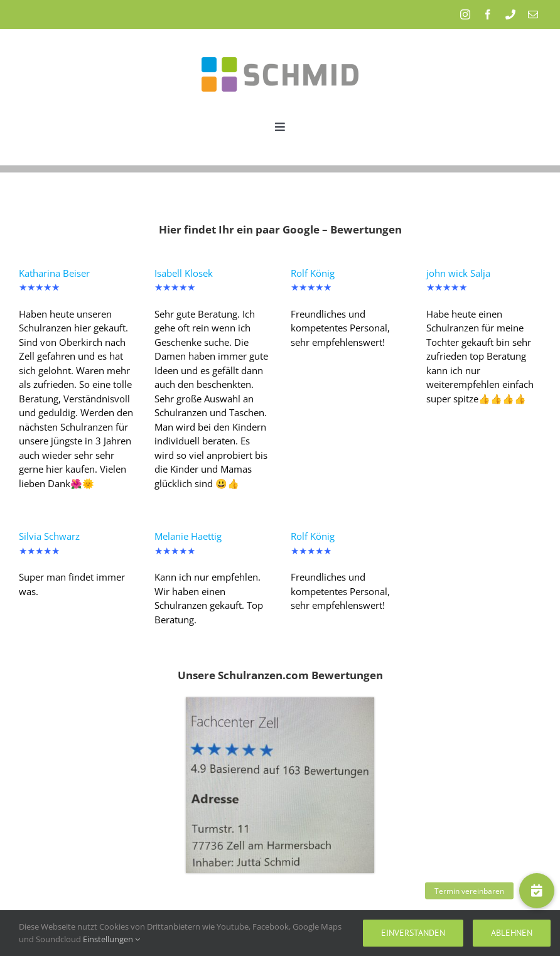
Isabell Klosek (184, 273)
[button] (537, 891)
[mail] (533, 14)
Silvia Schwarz (49, 536)
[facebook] (488, 14)
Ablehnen (512, 933)
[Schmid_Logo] (280, 46)
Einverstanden (413, 933)
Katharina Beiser (54, 273)
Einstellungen (111, 939)
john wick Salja (458, 273)
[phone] (510, 14)
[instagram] (465, 14)
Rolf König (313, 273)
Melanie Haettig (188, 536)
